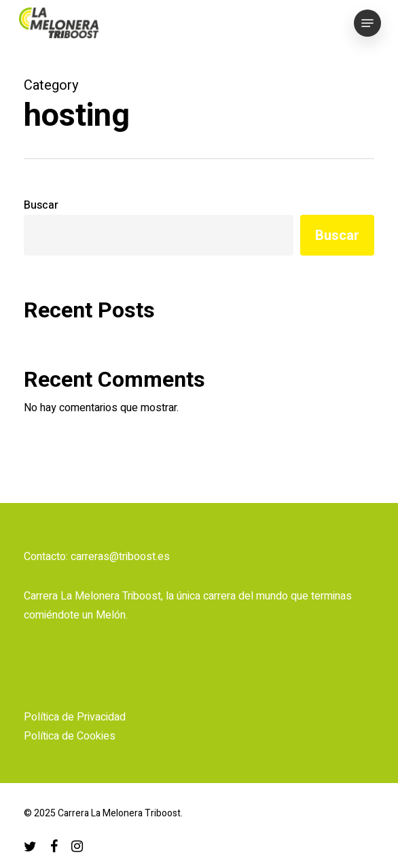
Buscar (41, 205)
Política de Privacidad (75, 717)
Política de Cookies (70, 736)
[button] (367, 23)
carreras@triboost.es (120, 557)
